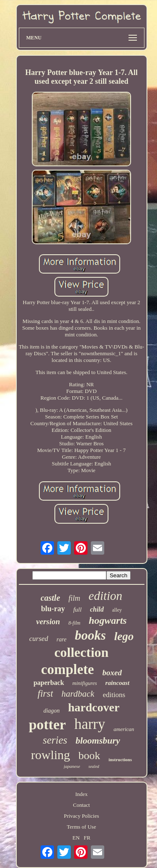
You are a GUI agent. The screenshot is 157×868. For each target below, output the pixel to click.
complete (67, 669)
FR (87, 838)
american (124, 729)
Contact (81, 805)
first (45, 694)
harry (90, 724)
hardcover (94, 707)
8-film (74, 623)
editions (114, 695)
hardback (78, 694)
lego (124, 636)
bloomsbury (98, 740)
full (77, 610)
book (89, 756)
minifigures (85, 683)
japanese (72, 766)
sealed (94, 766)
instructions (120, 759)
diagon (52, 711)
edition (106, 596)
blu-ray (53, 609)
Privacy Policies (81, 816)
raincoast (118, 683)
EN (76, 838)
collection (82, 652)
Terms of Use (82, 827)
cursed (39, 639)
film (75, 598)
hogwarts (108, 620)
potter (48, 725)
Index (82, 794)
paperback (49, 683)
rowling (50, 755)
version (48, 621)
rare (62, 639)
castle (50, 598)
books (90, 635)
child (97, 609)
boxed (112, 673)
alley (117, 610)
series (55, 740)
